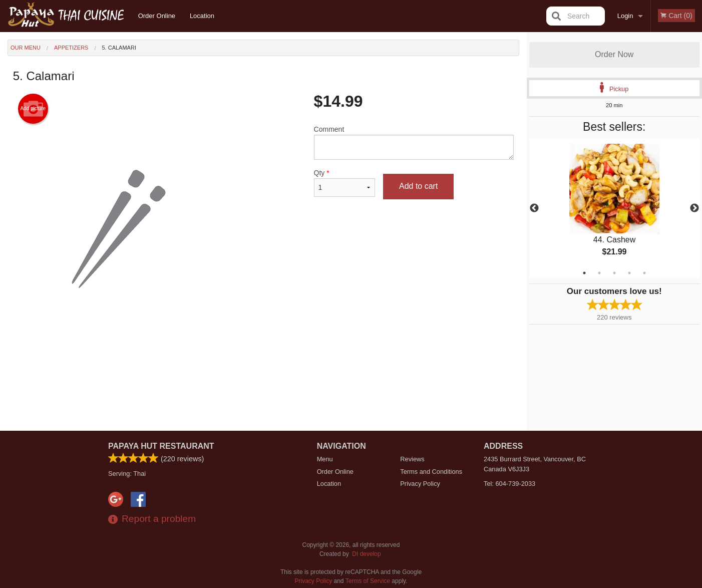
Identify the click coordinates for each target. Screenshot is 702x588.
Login (625, 16)
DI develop (366, 554)
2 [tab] (599, 273)
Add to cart (418, 186)
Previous (534, 208)
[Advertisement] (263, 369)
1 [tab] (584, 273)
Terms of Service (368, 581)
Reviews (412, 459)
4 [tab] (629, 273)
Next (694, 208)
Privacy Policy (420, 484)
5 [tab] (644, 273)
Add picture (33, 109)
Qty (344, 183)
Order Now (614, 54)
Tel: (509, 484)
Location (202, 16)
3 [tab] (614, 273)
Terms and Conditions (431, 472)
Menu (325, 459)
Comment (414, 142)
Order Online (157, 16)
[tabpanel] (615, 208)
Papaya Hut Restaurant (161, 446)
